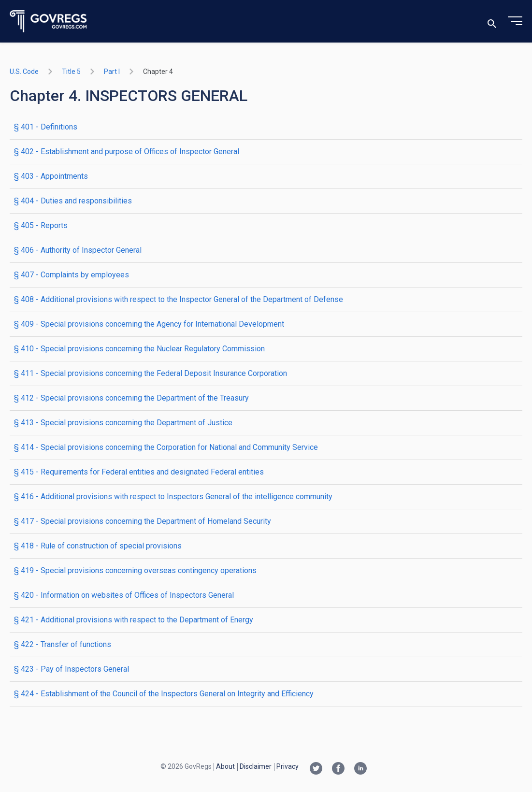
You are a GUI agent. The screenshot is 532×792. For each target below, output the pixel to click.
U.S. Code (24, 72)
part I (112, 72)
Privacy (288, 766)
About (225, 766)
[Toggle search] (492, 22)
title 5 (71, 72)
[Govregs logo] (49, 22)
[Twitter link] (316, 769)
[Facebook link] (338, 769)
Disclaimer (256, 766)
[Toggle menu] (515, 21)
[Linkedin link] (360, 769)
